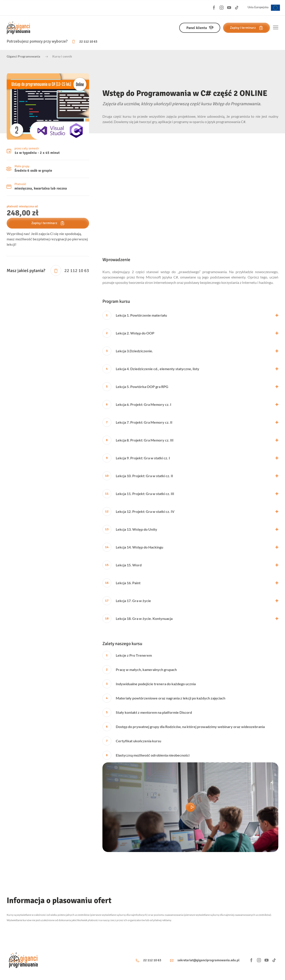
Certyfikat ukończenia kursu (132, 741)
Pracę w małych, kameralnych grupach (140, 670)
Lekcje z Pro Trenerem (127, 655)
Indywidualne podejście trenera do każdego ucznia (149, 684)
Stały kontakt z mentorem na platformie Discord (147, 712)
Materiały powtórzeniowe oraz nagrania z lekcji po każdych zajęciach (164, 698)
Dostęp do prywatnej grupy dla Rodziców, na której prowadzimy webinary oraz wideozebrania (184, 727)
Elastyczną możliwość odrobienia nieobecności (146, 755)
